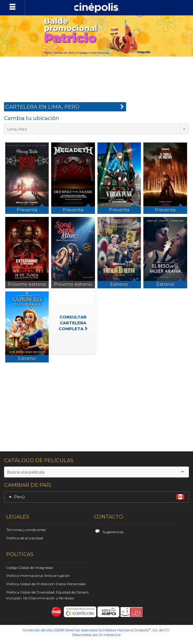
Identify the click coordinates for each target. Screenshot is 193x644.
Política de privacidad (25, 538)
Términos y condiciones (26, 530)
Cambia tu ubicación (32, 118)
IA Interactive (110, 635)
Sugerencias (113, 532)
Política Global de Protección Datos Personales (46, 584)
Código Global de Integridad (29, 568)
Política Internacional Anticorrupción (38, 576)
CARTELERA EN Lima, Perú (65, 108)
